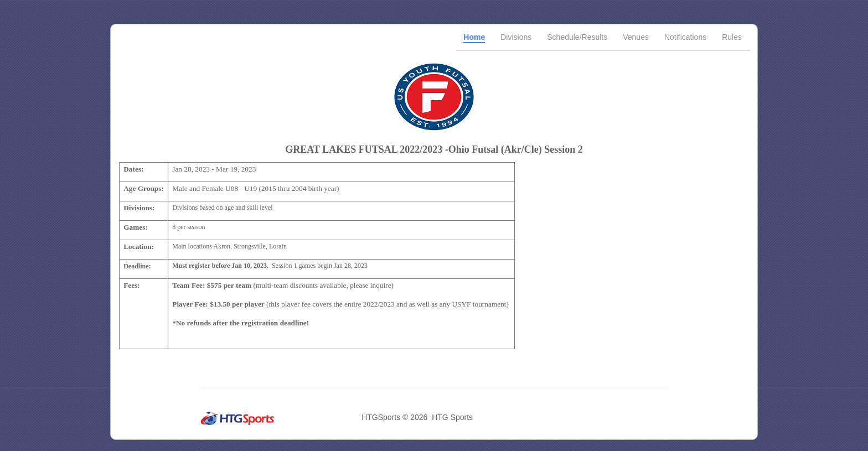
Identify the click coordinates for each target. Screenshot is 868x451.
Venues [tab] (636, 37)
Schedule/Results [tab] (577, 37)
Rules (732, 37)
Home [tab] (474, 37)
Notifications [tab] (685, 37)
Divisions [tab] (516, 37)
